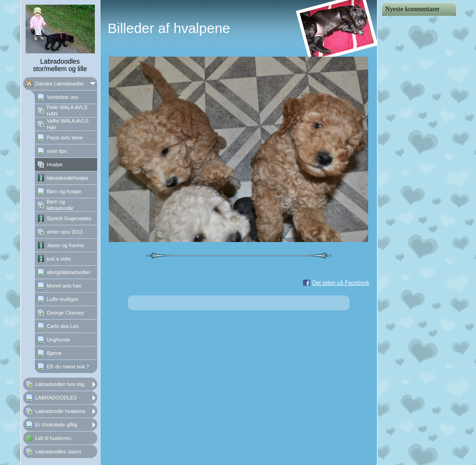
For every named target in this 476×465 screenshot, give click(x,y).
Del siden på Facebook (341, 283)
